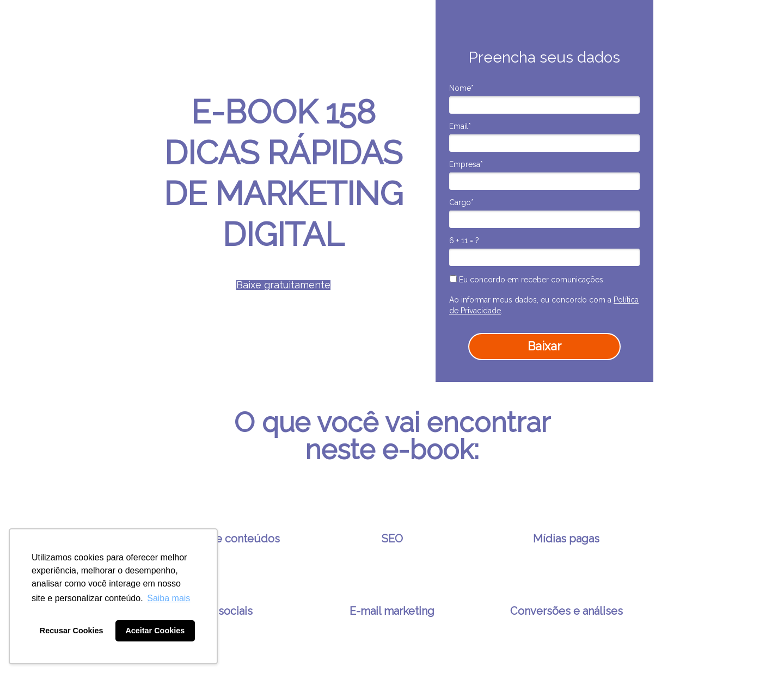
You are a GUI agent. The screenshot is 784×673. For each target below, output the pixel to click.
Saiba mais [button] (169, 598)
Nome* (461, 88)
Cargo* (461, 202)
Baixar (544, 346)
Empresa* (466, 164)
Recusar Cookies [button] (72, 631)
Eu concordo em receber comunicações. (527, 280)
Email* (460, 126)
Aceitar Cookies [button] (155, 631)
